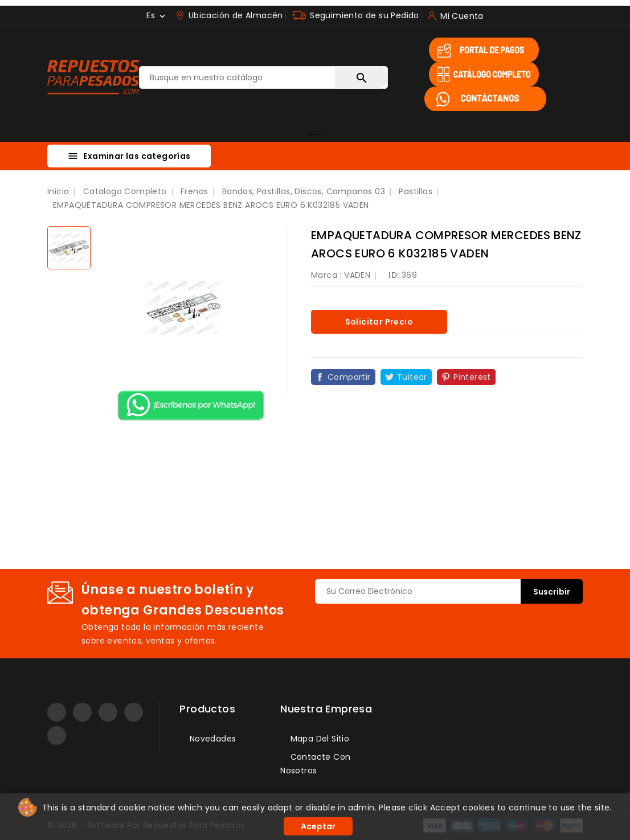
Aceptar (318, 826)
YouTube (82, 712)
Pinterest (472, 377)
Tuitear (412, 377)
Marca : (326, 275)
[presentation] (402, 626)
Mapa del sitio (318, 739)
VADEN (357, 275)
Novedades (211, 739)
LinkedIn (134, 712)
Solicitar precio (379, 322)
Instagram (108, 712)
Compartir (349, 377)
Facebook (57, 712)
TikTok (57, 735)
